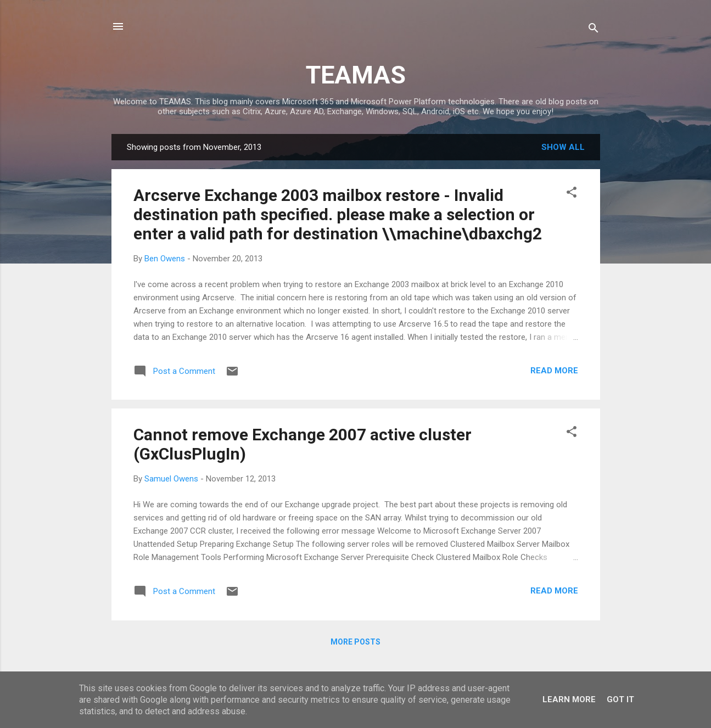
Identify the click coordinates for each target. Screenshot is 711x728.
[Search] (594, 30)
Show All (563, 147)
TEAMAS (356, 75)
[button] (572, 194)
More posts (355, 642)
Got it (620, 699)
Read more (554, 371)
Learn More (569, 699)
